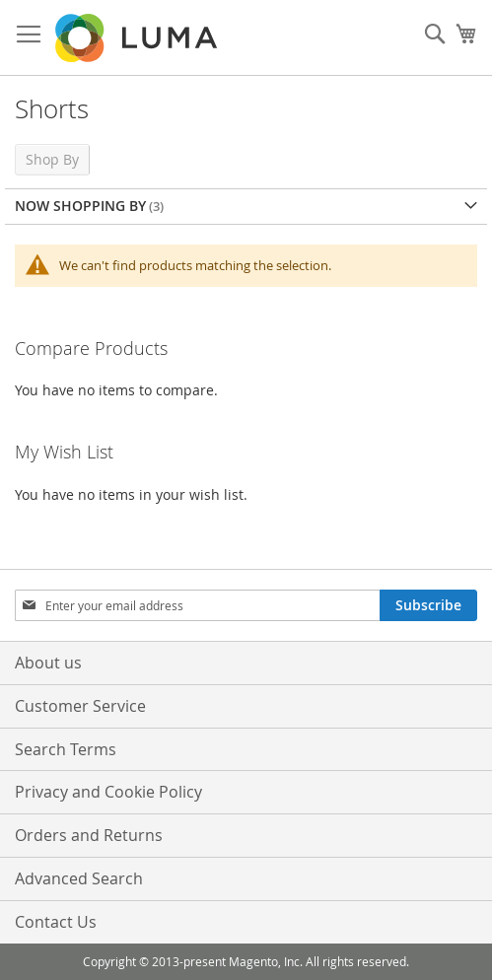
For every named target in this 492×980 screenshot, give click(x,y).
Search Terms (66, 749)
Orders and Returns (89, 835)
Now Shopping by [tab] (80, 206)
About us (48, 663)
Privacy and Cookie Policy (108, 792)
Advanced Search (79, 878)
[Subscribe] (428, 605)
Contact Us (56, 922)
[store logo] (138, 38)
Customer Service (80, 706)
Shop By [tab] (52, 159)
